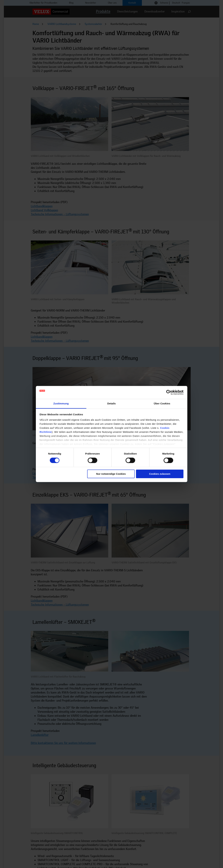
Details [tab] (112, 403)
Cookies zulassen (160, 474)
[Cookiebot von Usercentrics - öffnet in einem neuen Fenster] (169, 392)
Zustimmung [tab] (61, 403)
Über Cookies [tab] (162, 403)
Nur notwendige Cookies (111, 474)
